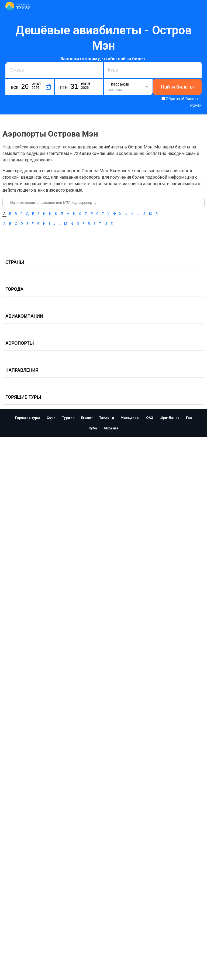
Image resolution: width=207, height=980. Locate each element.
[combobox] (54, 70)
